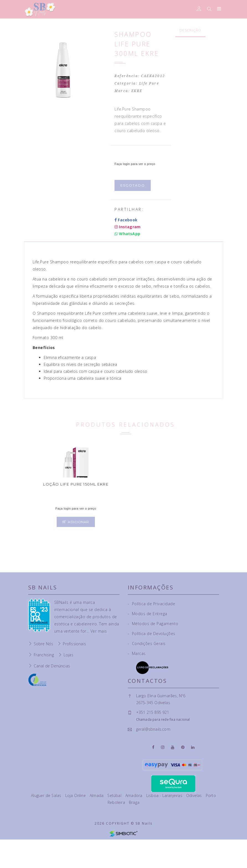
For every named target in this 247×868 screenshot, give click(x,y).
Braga (134, 802)
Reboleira (117, 802)
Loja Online (76, 795)
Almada (97, 795)
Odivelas (195, 795)
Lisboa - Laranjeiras (165, 795)
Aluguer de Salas (47, 795)
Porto (211, 795)
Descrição (190, 30)
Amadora (134, 795)
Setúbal (115, 795)
